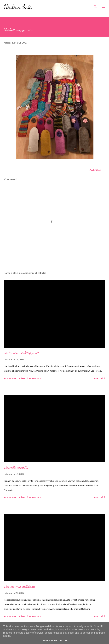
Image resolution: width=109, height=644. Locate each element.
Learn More (50, 641)
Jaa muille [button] (95, 170)
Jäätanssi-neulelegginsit (22, 353)
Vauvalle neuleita (16, 467)
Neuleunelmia (18, 7)
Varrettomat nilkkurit (20, 586)
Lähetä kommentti (31, 378)
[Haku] (95, 6)
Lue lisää (100, 378)
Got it (64, 641)
